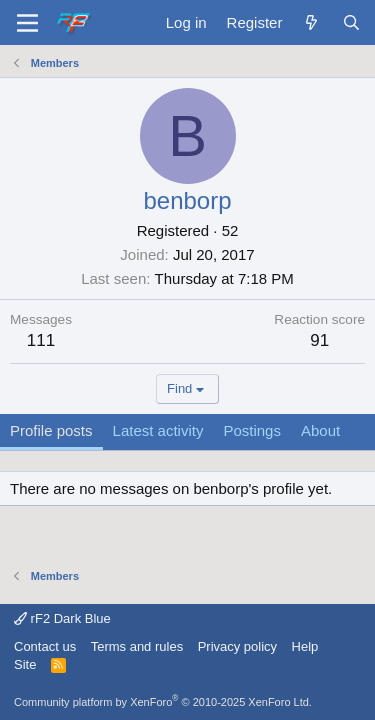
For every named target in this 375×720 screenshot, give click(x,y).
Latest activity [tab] (158, 430)
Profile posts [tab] (51, 430)
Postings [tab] (252, 430)
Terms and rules (137, 646)
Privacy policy (237, 646)
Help (305, 646)
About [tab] (320, 430)
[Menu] (27, 23)
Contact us (45, 646)
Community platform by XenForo (163, 702)
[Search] (351, 22)
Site (25, 664)
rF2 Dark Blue (62, 618)
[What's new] (311, 22)
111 (41, 340)
